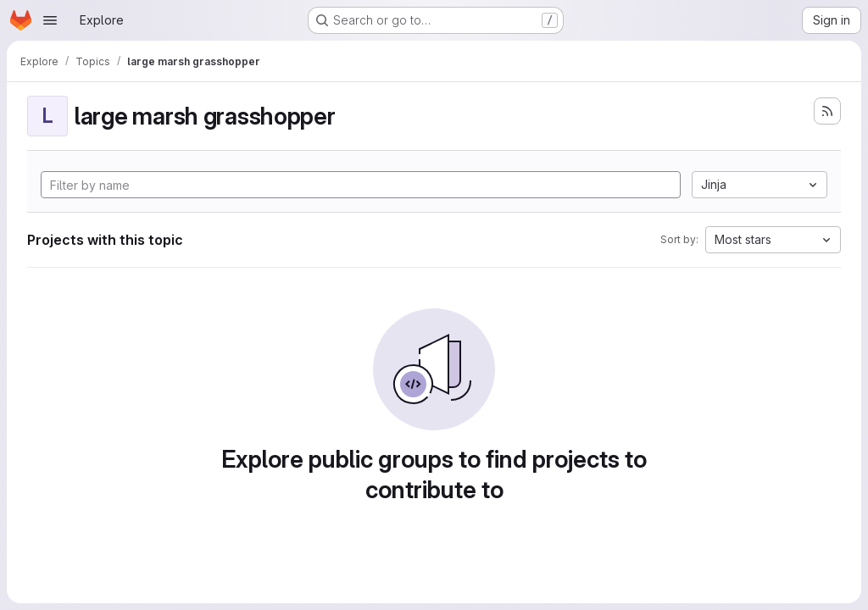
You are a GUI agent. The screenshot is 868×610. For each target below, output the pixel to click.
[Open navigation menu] (50, 20)
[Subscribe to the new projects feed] (827, 111)
